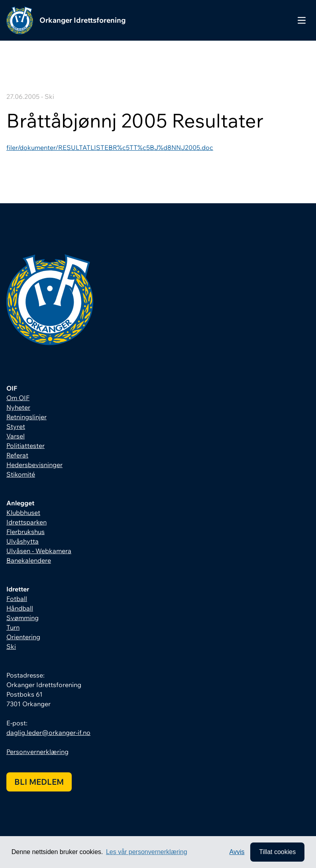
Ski (11, 646)
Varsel (16, 436)
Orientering (23, 637)
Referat (17, 455)
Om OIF (18, 398)
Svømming (23, 618)
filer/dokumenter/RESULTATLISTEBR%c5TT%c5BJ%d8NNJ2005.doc (110, 147)
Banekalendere (29, 560)
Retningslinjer (26, 417)
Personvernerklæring (37, 752)
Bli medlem (39, 782)
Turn (13, 627)
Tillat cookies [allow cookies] (277, 852)
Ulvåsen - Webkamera (39, 551)
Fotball (17, 599)
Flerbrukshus (26, 532)
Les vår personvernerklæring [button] (147, 852)
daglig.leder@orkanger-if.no (48, 732)
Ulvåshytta (23, 541)
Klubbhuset (23, 513)
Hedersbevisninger (34, 465)
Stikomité (21, 474)
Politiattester (26, 446)
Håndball (20, 608)
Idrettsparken (26, 522)
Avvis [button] (237, 852)
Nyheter (18, 407)
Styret (16, 426)
